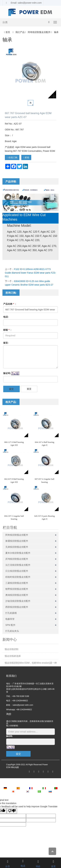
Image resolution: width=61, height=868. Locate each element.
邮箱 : (7, 330)
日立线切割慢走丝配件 (17, 571)
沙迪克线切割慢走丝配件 (18, 601)
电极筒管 (10, 619)
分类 (5, 22)
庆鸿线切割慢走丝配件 (17, 559)
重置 (29, 389)
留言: (6, 343)
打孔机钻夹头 (12, 631)
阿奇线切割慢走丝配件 (39, 32)
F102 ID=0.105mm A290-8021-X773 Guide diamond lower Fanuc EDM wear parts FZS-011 (30, 273)
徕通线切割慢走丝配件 (17, 541)
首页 (8, 32)
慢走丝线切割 (12, 649)
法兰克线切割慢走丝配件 (18, 565)
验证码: (7, 373)
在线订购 (12, 157)
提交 (11, 389)
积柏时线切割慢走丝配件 (18, 577)
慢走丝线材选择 (13, 656)
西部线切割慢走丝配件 (17, 607)
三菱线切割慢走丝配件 (17, 583)
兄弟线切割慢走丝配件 (17, 547)
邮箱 (26, 157)
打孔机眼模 (11, 613)
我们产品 (20, 32)
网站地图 (15, 767)
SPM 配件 (10, 625)
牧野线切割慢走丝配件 (17, 589)
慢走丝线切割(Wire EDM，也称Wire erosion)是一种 (31, 663)
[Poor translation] (12, 811)
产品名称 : (10, 304)
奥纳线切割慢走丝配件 (17, 595)
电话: (6, 317)
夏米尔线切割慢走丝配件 (18, 553)
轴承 (56, 32)
